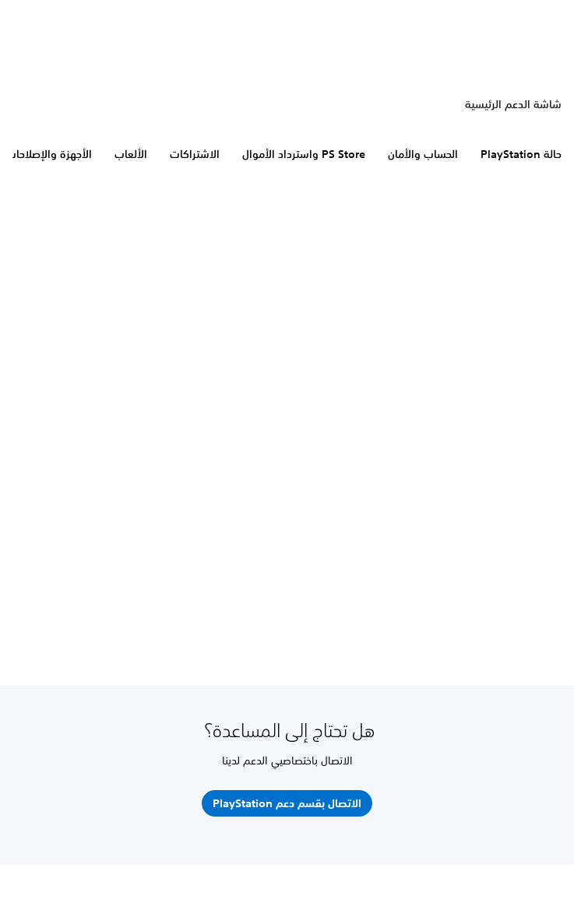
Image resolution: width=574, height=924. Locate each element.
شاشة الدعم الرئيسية (513, 104)
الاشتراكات (195, 154)
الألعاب (131, 154)
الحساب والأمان (423, 154)
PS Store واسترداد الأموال (304, 154)
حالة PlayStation (521, 154)
